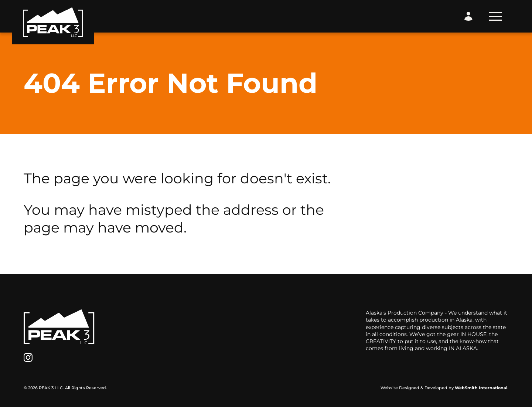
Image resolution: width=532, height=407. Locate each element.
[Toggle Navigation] (495, 16)
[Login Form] (468, 16)
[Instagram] (28, 357)
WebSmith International (481, 388)
